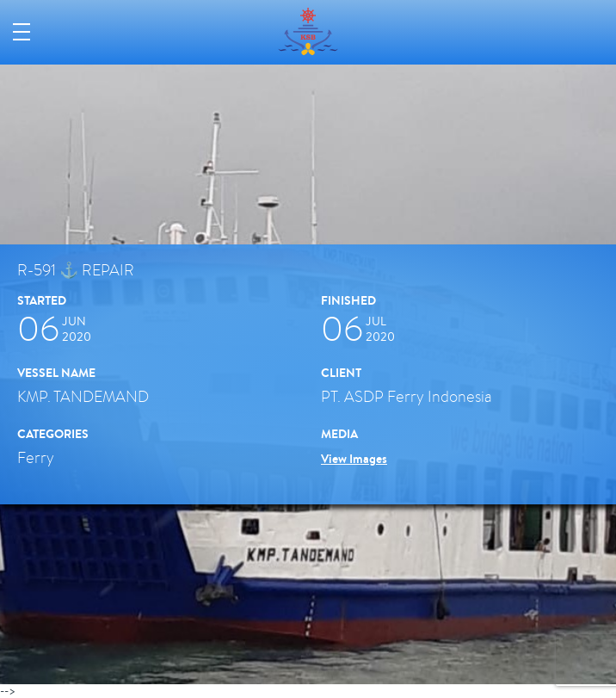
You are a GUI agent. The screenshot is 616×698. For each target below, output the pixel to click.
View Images (354, 459)
